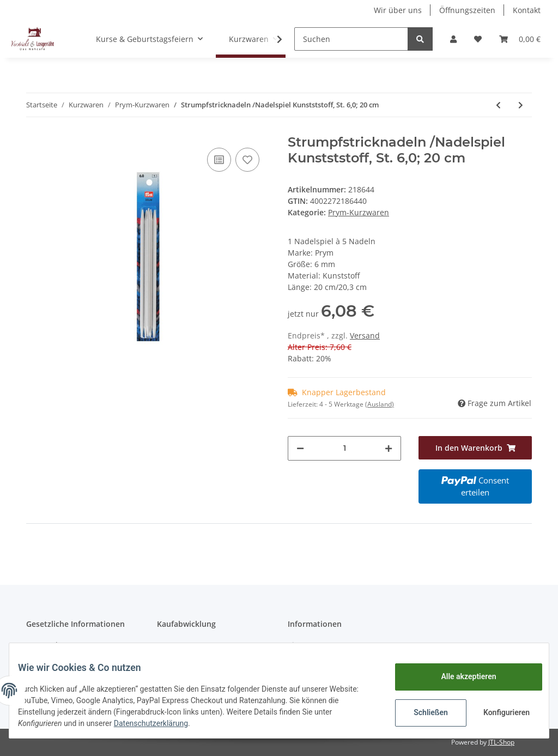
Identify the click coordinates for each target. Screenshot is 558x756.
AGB (165, 645)
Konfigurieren (499, 712)
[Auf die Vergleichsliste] (219, 160)
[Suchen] (351, 39)
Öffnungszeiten (467, 10)
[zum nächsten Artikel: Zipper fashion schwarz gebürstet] (521, 105)
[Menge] (344, 448)
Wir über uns (398, 10)
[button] (453, 39)
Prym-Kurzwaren (359, 212)
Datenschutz (49, 645)
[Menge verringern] (300, 448)
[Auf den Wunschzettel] (247, 160)
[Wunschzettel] (478, 39)
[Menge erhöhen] (389, 448)
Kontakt (527, 10)
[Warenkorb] (520, 39)
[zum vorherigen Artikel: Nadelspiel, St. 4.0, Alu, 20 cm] (498, 105)
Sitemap (303, 645)
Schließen (422, 712)
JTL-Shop (501, 742)
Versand (365, 335)
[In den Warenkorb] (475, 448)
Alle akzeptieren (460, 676)
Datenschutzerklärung (160, 723)
